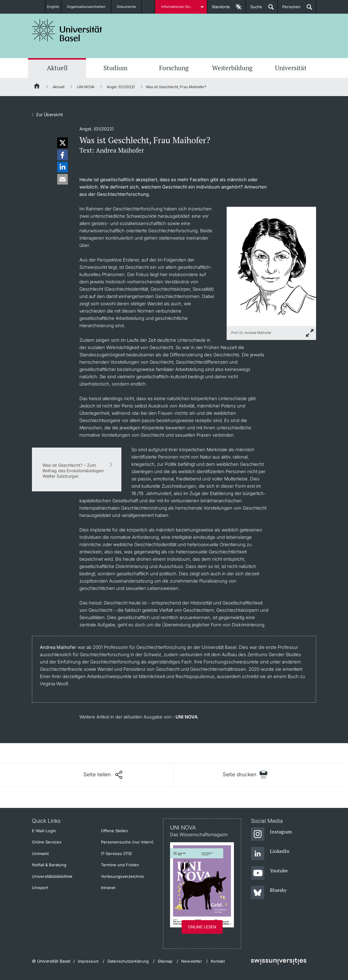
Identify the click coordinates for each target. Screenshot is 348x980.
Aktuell (57, 68)
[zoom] (271, 266)
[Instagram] (271, 834)
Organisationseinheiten (90, 7)
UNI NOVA (86, 87)
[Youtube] (269, 873)
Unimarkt (40, 854)
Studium (115, 68)
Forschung (174, 68)
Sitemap (165, 961)
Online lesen (202, 927)
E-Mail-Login (44, 831)
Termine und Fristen (120, 865)
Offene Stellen (115, 831)
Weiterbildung (232, 68)
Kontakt (218, 961)
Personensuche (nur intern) (127, 842)
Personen (289, 9)
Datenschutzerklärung (128, 961)
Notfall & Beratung (49, 865)
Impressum (88, 961)
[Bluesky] (269, 893)
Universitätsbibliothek (52, 876)
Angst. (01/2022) (121, 87)
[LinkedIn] (270, 854)
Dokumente (130, 7)
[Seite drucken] (245, 775)
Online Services (47, 842)
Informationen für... (178, 7)
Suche (254, 9)
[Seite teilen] (103, 775)
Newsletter (192, 961)
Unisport (40, 888)
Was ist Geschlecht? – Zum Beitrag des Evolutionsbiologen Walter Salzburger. (73, 471)
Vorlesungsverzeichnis (122, 876)
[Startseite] (37, 87)
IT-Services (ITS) (117, 854)
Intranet (108, 888)
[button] (63, 143)
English (53, 7)
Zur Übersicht (49, 114)
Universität (291, 68)
